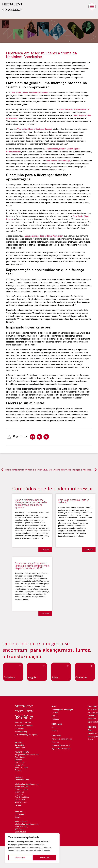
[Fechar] (58, 835)
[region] (32, 849)
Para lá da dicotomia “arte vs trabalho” (74, 501)
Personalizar (20, 858)
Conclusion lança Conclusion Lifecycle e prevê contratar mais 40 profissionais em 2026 (32, 566)
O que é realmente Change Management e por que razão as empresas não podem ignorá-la (31, 504)
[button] (33, 437)
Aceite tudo (45, 858)
